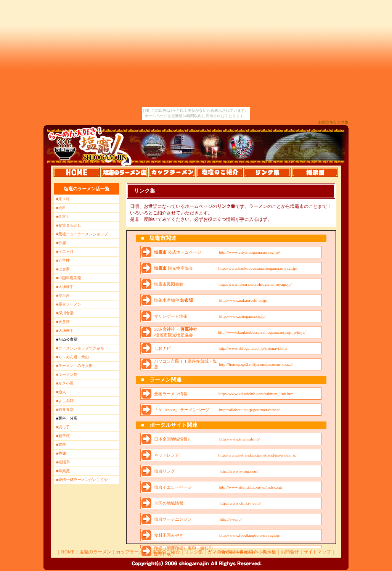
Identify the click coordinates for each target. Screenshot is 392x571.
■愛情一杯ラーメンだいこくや (82, 480)
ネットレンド (167, 455)
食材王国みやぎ (169, 535)
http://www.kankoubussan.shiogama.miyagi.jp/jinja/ (262, 332)
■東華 (61, 445)
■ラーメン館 (67, 374)
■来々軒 (63, 199)
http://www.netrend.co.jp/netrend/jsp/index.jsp (258, 455)
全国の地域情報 (169, 503)
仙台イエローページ (173, 487)
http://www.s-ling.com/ (239, 471)
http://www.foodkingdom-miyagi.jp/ (250, 535)
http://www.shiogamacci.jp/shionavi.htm (253, 348)
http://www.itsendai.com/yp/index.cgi (251, 487)
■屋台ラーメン (69, 304)
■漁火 (61, 392)
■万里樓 (63, 260)
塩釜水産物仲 (174, 300)
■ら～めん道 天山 (72, 357)
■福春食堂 (65, 409)
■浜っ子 (63, 427)
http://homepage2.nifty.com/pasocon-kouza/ (256, 364)
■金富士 (63, 216)
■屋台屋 (63, 295)
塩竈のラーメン (95, 552)
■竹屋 (61, 243)
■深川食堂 (65, 313)
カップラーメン (132, 552)
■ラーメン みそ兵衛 (74, 366)
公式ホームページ (178, 252)
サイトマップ (317, 552)
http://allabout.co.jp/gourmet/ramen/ (250, 410)
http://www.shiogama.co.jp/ (243, 316)
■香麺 (61, 453)
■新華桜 (63, 436)
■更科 (61, 208)
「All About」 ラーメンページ (182, 410)
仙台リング (165, 471)
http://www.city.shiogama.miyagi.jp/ (250, 252)
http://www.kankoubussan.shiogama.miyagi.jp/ (258, 268)
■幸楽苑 (63, 471)
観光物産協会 (174, 268)
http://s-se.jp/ (231, 519)
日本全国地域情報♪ (172, 439)
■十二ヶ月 (65, 252)
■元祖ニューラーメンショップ (82, 234)
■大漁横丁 (65, 287)
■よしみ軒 (65, 401)
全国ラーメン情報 (171, 394)
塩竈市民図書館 (169, 284)
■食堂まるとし (69, 225)
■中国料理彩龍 (69, 278)
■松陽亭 (63, 462)
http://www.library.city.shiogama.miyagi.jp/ (255, 284)
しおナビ (162, 348)
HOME (68, 552)
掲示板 (269, 552)
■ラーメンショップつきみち (80, 348)
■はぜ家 (63, 269)
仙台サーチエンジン (173, 519)
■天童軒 (63, 322)
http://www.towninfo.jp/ (239, 439)
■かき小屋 (65, 383)
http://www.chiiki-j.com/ (240, 503)
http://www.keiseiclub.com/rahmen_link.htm (256, 394)
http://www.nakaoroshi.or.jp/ (243, 300)
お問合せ (290, 552)
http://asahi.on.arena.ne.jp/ (242, 551)
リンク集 (194, 552)
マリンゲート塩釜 (171, 316)
